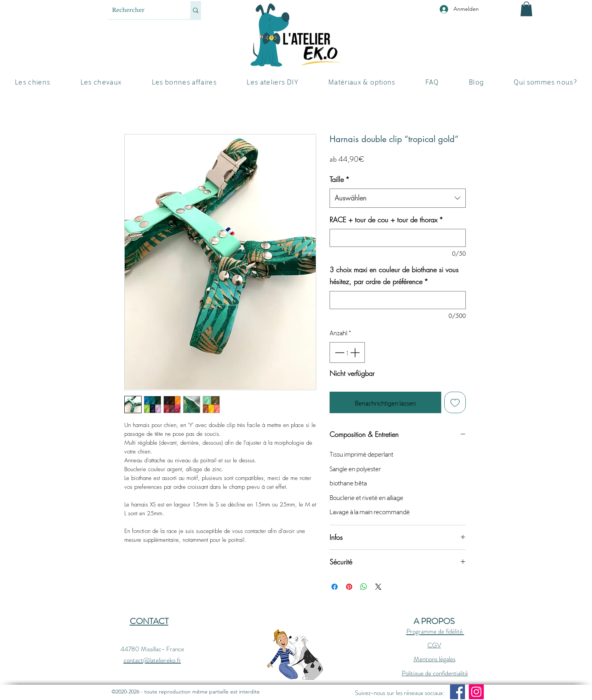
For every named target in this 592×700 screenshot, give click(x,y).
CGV (434, 645)
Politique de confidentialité (435, 673)
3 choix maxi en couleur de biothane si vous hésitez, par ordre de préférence (394, 276)
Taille (340, 179)
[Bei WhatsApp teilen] (364, 587)
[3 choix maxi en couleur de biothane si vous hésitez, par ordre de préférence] (398, 300)
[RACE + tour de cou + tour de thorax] (398, 238)
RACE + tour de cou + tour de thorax (386, 220)
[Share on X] (378, 587)
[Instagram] (476, 692)
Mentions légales (435, 659)
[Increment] (356, 352)
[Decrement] (339, 352)
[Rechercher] (143, 10)
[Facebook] (458, 692)
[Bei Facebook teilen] (335, 587)
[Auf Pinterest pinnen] (349, 587)
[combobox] (398, 198)
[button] (526, 9)
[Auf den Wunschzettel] (455, 402)
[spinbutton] (347, 352)
